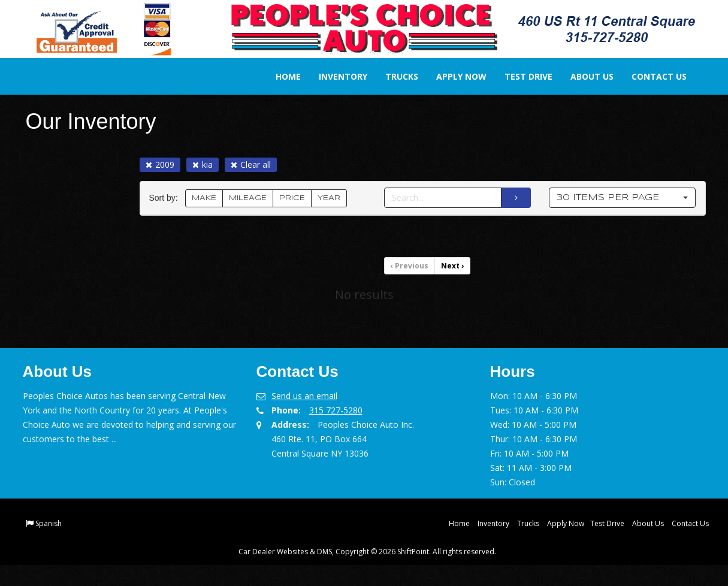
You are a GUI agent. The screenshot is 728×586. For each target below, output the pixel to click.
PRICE (292, 198)
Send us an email (304, 396)
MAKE (204, 198)
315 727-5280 (336, 410)
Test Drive (521, 76)
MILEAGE (248, 198)
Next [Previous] (452, 266)
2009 (160, 164)
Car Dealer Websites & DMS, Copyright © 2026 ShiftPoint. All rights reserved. (367, 552)
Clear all (251, 164)
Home (280, 76)
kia (203, 164)
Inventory (335, 76)
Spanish (49, 523)
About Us (584, 76)
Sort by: (166, 198)
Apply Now (454, 76)
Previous (410, 266)
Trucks (394, 76)
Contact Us (651, 76)
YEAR (329, 198)
